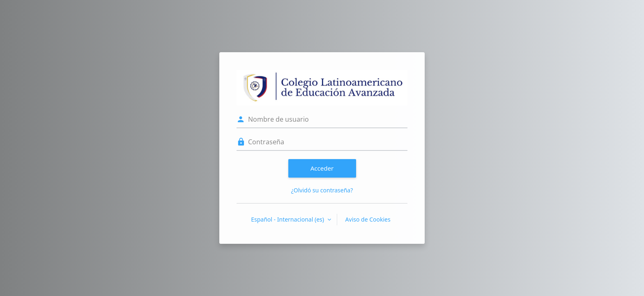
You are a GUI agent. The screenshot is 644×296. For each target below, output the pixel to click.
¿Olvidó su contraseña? (322, 190)
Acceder (322, 168)
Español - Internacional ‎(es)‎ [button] (288, 219)
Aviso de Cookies (368, 219)
